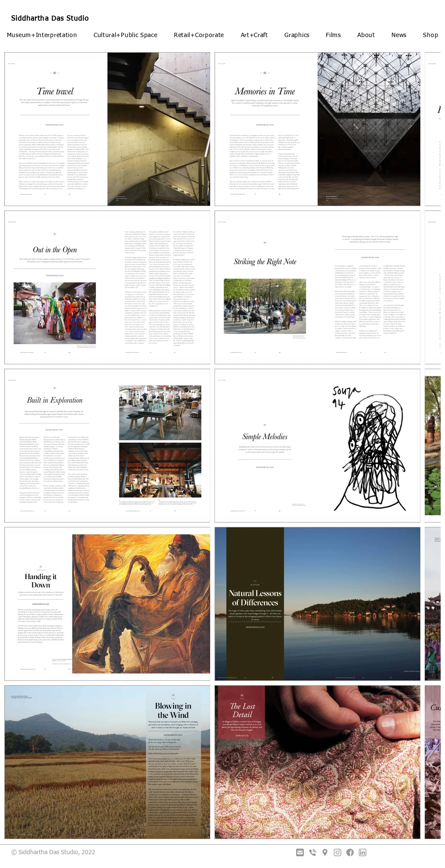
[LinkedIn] (363, 852)
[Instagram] (338, 852)
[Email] (300, 852)
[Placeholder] (325, 852)
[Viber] (312, 852)
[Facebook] (350, 852)
